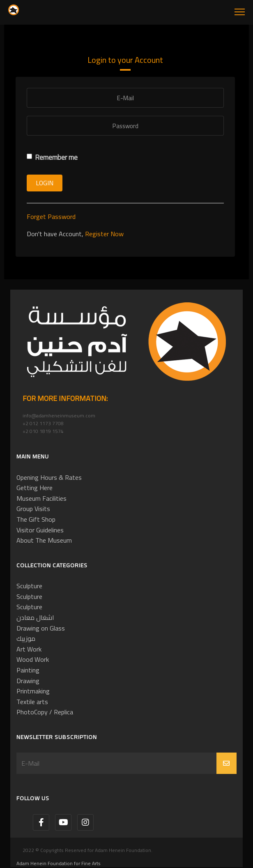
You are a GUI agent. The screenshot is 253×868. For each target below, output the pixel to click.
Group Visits (33, 509)
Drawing (28, 681)
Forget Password (51, 216)
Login (45, 183)
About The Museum (44, 540)
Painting (28, 670)
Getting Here (34, 488)
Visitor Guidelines (40, 530)
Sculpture (29, 586)
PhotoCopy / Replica (45, 712)
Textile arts (32, 702)
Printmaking (33, 691)
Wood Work (33, 659)
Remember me (52, 158)
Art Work (29, 649)
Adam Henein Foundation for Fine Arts (59, 863)
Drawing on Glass (41, 628)
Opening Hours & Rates (49, 477)
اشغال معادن (35, 617)
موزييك (26, 638)
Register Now (104, 234)
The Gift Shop (36, 519)
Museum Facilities (41, 498)
